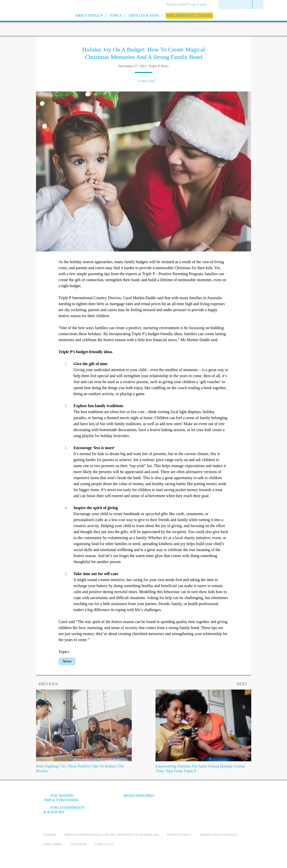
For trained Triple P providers (61, 798)
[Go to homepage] (31, 22)
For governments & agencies (64, 810)
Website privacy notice (219, 835)
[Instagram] (216, 799)
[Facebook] (189, 799)
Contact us (104, 844)
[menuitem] (188, 5)
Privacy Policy (179, 835)
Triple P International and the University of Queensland (112, 835)
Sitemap (50, 835)
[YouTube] (202, 799)
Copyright (78, 844)
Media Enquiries (139, 796)
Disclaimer (53, 844)
